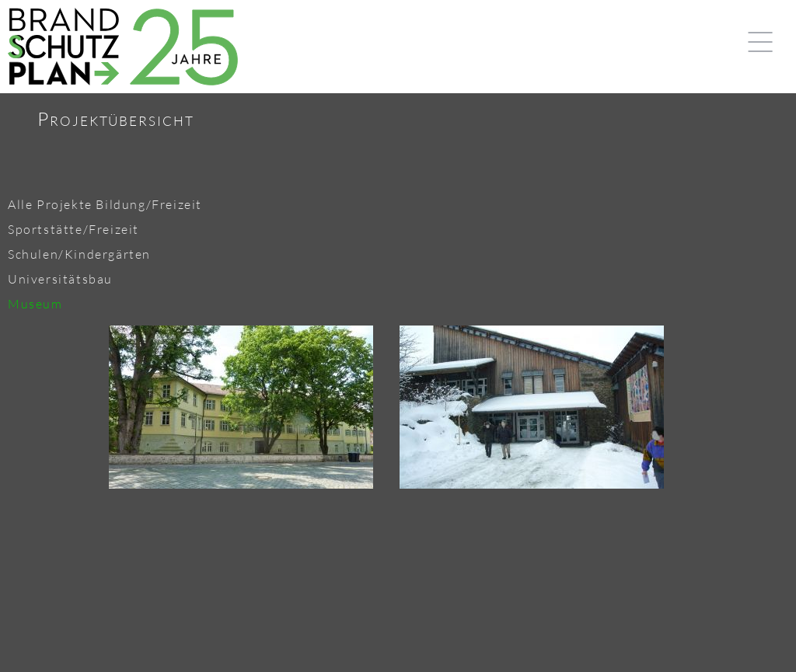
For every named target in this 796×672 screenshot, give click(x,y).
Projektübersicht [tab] (116, 119)
